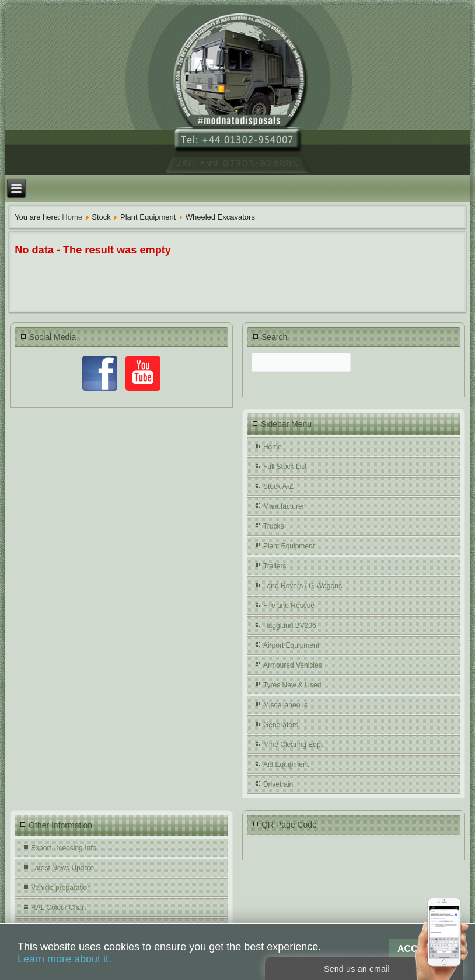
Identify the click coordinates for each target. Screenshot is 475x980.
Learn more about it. (64, 959)
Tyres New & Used (292, 685)
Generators (281, 725)
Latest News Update (62, 868)
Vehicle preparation (61, 888)
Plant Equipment (289, 546)
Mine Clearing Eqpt (293, 745)
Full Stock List (285, 467)
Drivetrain (278, 784)
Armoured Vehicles (293, 665)
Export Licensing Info (64, 848)
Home (72, 217)
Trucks (274, 526)
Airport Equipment (291, 645)
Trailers (275, 566)
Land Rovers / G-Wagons (303, 586)
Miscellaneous (285, 705)
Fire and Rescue (289, 606)
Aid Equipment (286, 764)
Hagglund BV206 (290, 625)
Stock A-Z (278, 486)
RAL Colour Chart (58, 908)
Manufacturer (284, 506)
